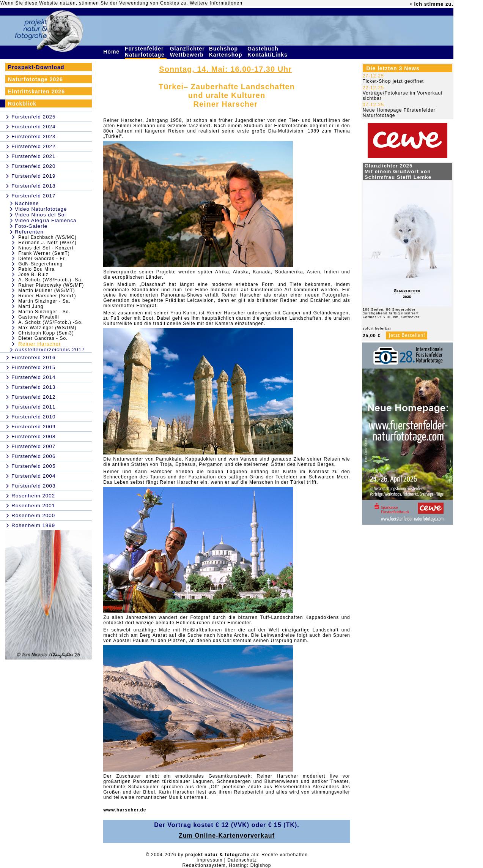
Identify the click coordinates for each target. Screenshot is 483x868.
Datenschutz (242, 860)
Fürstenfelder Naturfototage (146, 52)
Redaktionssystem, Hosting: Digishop (227, 865)
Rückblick (22, 104)
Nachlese (27, 203)
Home (112, 52)
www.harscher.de (125, 810)
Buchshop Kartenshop (227, 52)
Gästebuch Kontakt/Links (268, 52)
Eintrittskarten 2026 (36, 92)
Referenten (29, 232)
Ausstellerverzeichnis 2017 (50, 350)
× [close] (411, 4)
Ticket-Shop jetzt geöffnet (393, 81)
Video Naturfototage (41, 209)
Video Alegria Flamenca (46, 220)
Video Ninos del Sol (40, 215)
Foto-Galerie (31, 226)
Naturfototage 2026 (35, 79)
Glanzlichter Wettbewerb (188, 52)
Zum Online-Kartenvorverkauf (227, 836)
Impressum (209, 860)
